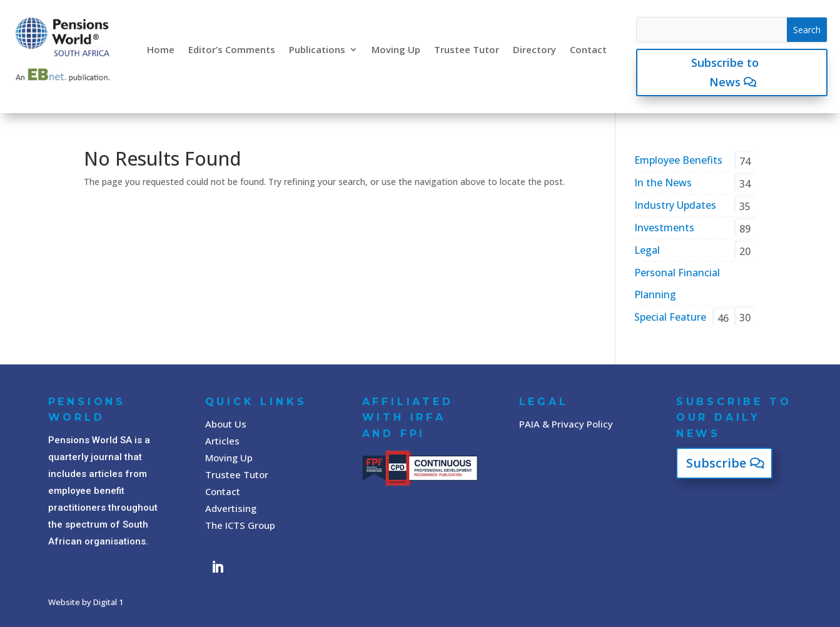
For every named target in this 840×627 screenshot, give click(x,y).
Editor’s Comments (232, 49)
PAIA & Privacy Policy (566, 424)
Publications (317, 49)
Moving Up (396, 49)
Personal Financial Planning (677, 283)
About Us (226, 424)
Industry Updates (675, 205)
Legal (647, 250)
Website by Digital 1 (86, 602)
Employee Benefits (678, 160)
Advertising (231, 508)
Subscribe (716, 463)
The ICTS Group (240, 525)
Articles (222, 441)
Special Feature (670, 317)
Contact (588, 49)
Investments (664, 228)
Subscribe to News (725, 72)
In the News (663, 183)
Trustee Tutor (467, 49)
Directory (534, 49)
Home (161, 49)
